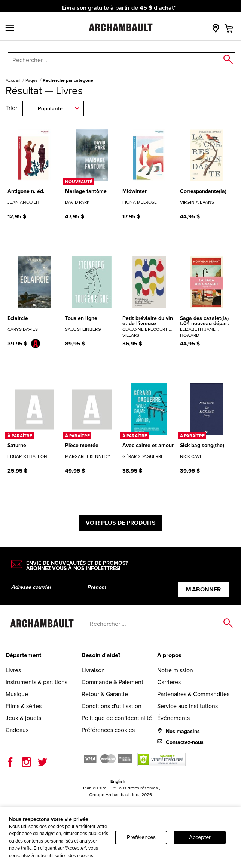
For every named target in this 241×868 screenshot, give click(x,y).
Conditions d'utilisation (112, 706)
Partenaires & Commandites (193, 694)
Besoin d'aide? (101, 655)
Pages (32, 80)
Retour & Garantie (105, 694)
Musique (17, 694)
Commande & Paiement (112, 682)
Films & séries (24, 706)
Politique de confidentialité (117, 718)
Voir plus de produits (121, 523)
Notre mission (175, 670)
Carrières (169, 682)
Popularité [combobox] (50, 109)
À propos (169, 655)
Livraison (93, 670)
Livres (13, 670)
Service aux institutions (187, 706)
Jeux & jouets (23, 718)
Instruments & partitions (36, 682)
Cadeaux (17, 730)
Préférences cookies (108, 730)
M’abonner (203, 589)
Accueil (14, 80)
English (118, 781)
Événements (173, 718)
